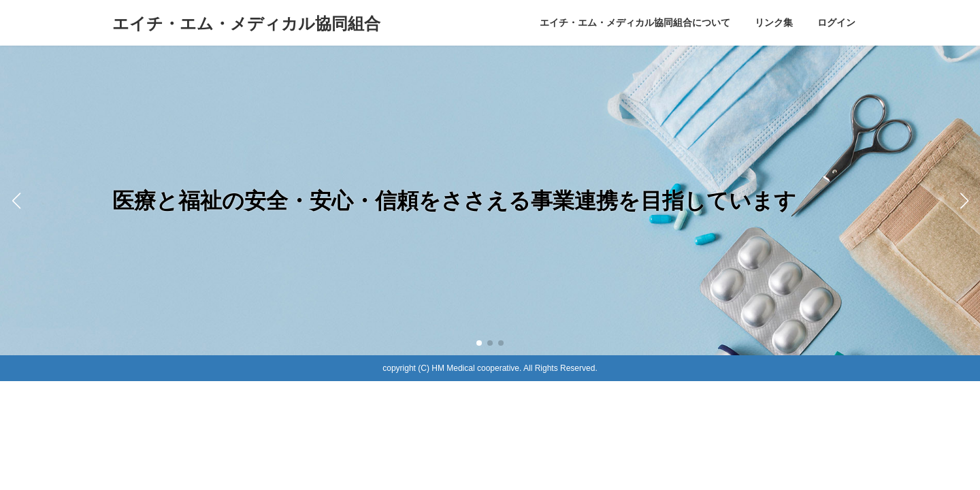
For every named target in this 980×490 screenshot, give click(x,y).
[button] (479, 343)
